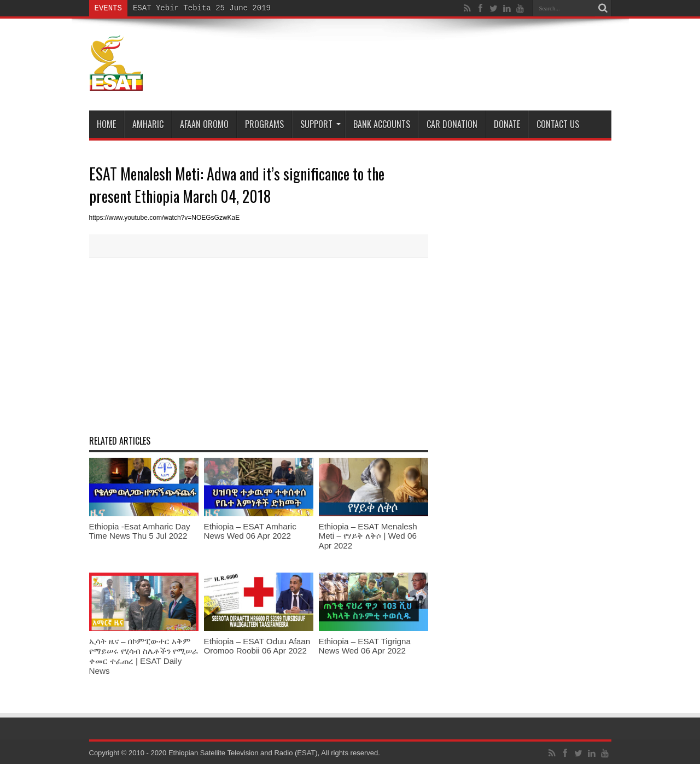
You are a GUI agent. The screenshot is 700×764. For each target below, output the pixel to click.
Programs (264, 124)
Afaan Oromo (204, 124)
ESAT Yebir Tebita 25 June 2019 (202, 8)
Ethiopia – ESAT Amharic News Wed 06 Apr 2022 (250, 531)
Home (106, 124)
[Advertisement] (259, 345)
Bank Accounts (382, 124)
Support (320, 124)
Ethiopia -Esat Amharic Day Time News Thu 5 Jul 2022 (140, 531)
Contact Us (558, 124)
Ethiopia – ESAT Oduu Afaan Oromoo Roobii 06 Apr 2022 (257, 646)
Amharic (148, 124)
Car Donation (452, 124)
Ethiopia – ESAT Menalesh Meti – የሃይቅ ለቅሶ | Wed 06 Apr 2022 (368, 536)
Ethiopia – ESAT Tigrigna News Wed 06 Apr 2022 (365, 646)
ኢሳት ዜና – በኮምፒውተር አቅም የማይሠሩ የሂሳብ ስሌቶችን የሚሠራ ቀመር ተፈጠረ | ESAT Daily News (144, 656)
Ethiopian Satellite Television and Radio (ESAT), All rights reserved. (274, 753)
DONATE (507, 124)
